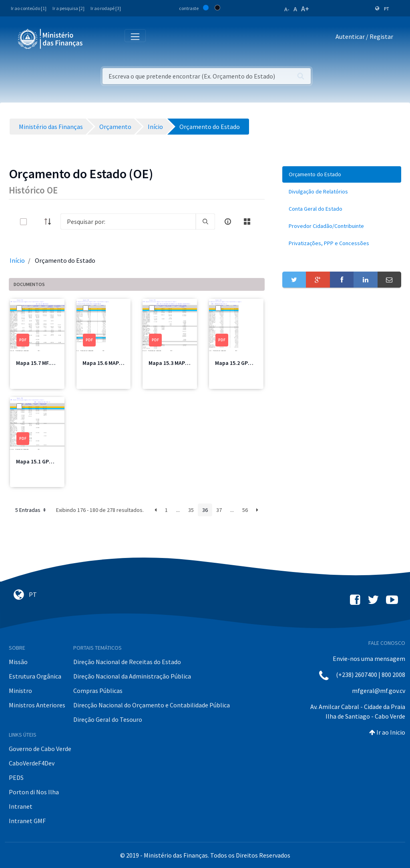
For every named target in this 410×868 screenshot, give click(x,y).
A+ (305, 9)
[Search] (128, 222)
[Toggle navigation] (95, 38)
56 (245, 510)
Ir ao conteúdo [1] (29, 8)
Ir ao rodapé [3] (106, 8)
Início (17, 260)
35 (191, 510)
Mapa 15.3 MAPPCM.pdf (177, 363)
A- (287, 9)
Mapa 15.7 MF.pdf (37, 363)
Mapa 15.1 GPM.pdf (40, 461)
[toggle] (36, 222)
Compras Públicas (98, 691)
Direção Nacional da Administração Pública (132, 676)
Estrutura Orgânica (35, 676)
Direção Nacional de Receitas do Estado (127, 662)
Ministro (20, 691)
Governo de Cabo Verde (40, 749)
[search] (205, 222)
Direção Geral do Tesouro (108, 719)
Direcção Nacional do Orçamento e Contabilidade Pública (152, 705)
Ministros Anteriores (37, 705)
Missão (18, 662)
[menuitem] (342, 174)
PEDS (16, 777)
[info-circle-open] (228, 222)
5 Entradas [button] (31, 510)
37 (219, 510)
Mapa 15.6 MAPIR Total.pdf (116, 363)
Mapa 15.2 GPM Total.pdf (246, 363)
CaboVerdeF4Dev (32, 763)
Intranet (21, 806)
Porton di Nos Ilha (34, 792)
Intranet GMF (27, 821)
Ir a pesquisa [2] (68, 8)
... (178, 510)
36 (205, 510)
